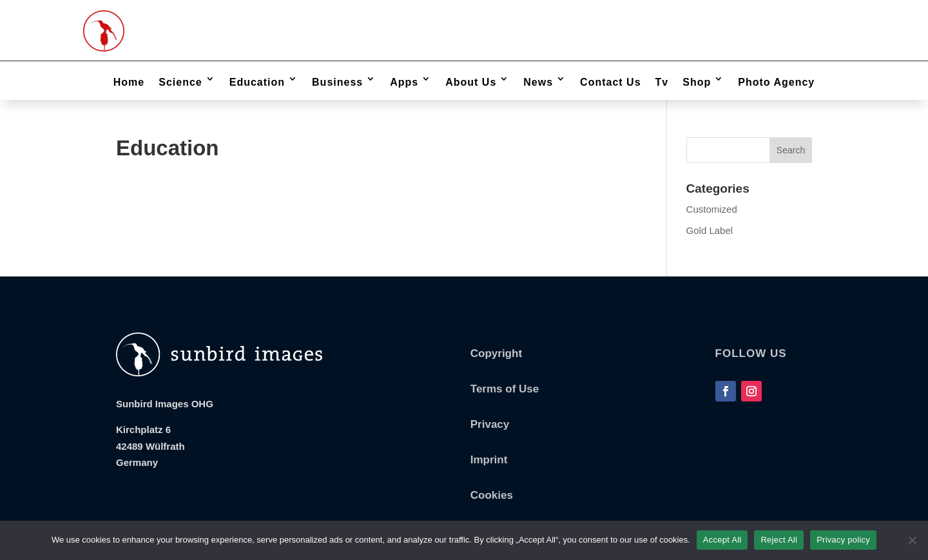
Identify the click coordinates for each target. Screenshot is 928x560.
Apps (404, 82)
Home (129, 82)
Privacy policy (843, 540)
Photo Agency (776, 82)
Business (337, 82)
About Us (471, 82)
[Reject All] (912, 540)
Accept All (722, 540)
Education (257, 82)
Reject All (779, 540)
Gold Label (710, 230)
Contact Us (610, 82)
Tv (662, 82)
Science (180, 82)
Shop (697, 82)
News (538, 82)
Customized (712, 209)
